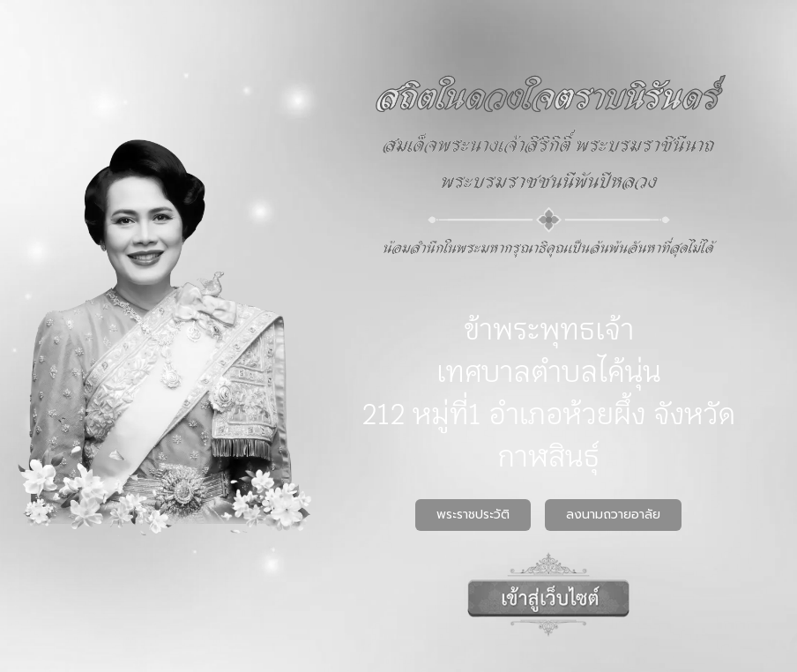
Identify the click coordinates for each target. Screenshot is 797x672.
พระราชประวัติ (473, 515)
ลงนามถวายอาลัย (613, 515)
